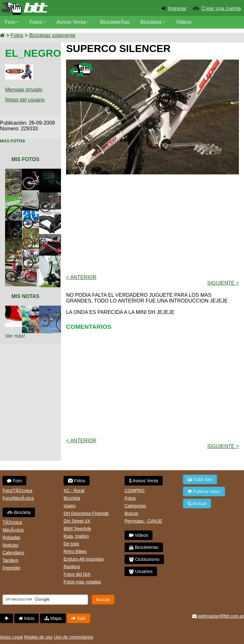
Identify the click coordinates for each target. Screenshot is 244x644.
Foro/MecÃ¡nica (18, 498)
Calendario (13, 553)
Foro (10, 22)
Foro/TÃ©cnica (17, 491)
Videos (184, 22)
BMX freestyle (77, 529)
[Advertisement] (155, 224)
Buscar (132, 513)
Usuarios (141, 571)
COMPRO (135, 491)
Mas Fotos (13, 141)
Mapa (53, 618)
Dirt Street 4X (77, 521)
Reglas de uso (38, 637)
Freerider (12, 568)
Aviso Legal (11, 637)
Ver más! (15, 336)
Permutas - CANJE (143, 521)
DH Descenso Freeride (86, 513)
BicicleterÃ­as (115, 22)
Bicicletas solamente (52, 35)
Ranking (72, 567)
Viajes (70, 506)
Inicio (27, 618)
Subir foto (200, 479)
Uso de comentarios (74, 637)
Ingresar (177, 8)
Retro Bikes (75, 551)
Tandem (10, 560)
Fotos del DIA (77, 574)
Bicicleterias (144, 547)
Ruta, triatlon (76, 536)
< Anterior (81, 277)
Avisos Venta (71, 22)
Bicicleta (19, 512)
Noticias (10, 545)
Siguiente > (223, 283)
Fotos (36, 22)
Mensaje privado (24, 90)
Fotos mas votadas (82, 582)
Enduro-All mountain (84, 559)
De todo (71, 544)
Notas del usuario (25, 100)
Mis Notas (25, 296)
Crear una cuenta (221, 8)
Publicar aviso (204, 491)
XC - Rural (74, 491)
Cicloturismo (144, 559)
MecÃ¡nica (13, 530)
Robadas (11, 537)
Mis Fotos (25, 159)
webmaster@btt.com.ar (218, 616)
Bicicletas (152, 22)
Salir (79, 618)
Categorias (135, 506)
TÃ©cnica (12, 522)
